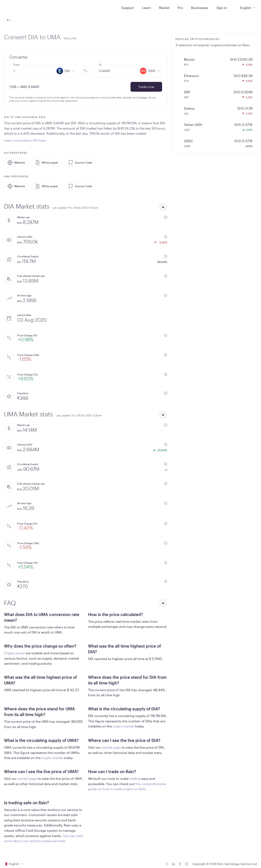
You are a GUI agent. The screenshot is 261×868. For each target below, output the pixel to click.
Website (16, 163)
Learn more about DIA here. (25, 140)
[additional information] (166, 217)
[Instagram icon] (187, 864)
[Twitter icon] (167, 864)
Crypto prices (14, 653)
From (17, 65)
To (100, 65)
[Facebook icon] (180, 864)
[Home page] (14, 7)
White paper (47, 163)
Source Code (80, 163)
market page (111, 747)
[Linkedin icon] (174, 864)
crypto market (123, 726)
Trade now (146, 87)
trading (135, 778)
